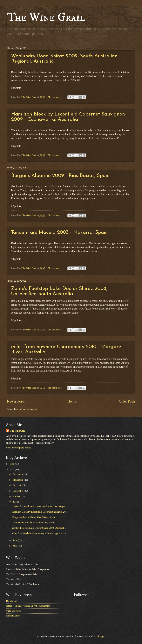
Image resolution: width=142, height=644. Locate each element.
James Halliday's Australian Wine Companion (28, 606)
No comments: (55, 97)
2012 (12, 464)
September (18, 491)
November (18, 480)
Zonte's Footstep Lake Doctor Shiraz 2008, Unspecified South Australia (59, 291)
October (17, 485)
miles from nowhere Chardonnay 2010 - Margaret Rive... (40, 533)
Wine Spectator (14, 611)
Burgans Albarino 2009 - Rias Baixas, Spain (60, 176)
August (17, 497)
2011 (12, 470)
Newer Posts (16, 401)
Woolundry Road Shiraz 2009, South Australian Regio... (39, 506)
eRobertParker (13, 616)
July (15, 502)
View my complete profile (19, 448)
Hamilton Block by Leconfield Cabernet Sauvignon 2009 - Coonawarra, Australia (68, 117)
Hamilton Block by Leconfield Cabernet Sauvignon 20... (40, 512)
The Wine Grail (46, 17)
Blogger (101, 636)
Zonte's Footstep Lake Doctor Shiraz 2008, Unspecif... (39, 528)
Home (72, 401)
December (18, 474)
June (15, 540)
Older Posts (127, 401)
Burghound (12, 601)
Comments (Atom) (29, 409)
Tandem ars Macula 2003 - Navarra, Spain (59, 232)
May (15, 546)
